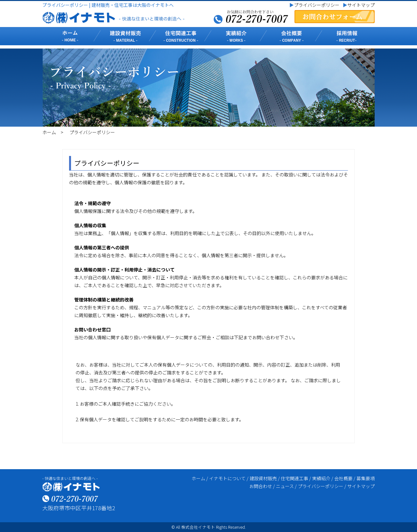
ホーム (49, 132)
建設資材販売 (263, 478)
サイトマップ (359, 5)
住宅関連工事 (295, 478)
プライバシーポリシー (314, 5)
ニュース (285, 486)
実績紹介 (321, 478)
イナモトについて (227, 478)
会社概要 (343, 478)
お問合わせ (261, 486)
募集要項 (366, 478)
